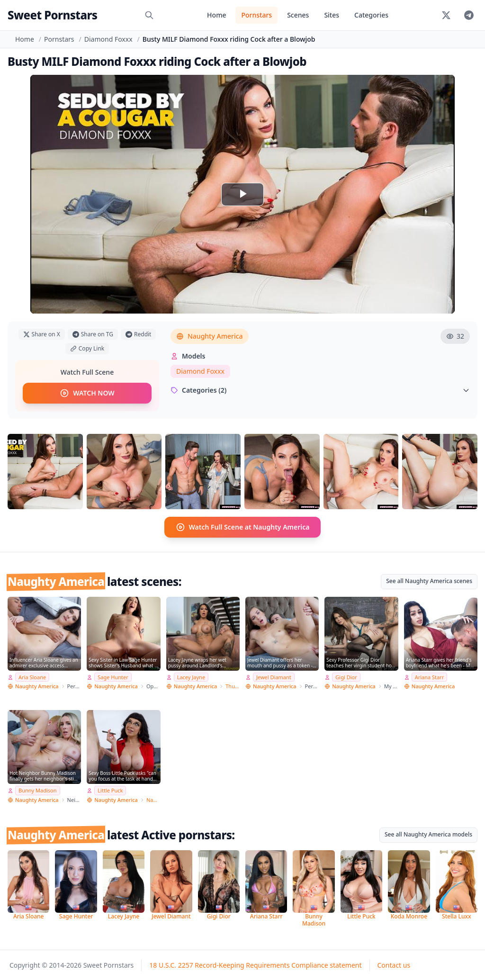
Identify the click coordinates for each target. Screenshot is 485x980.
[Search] (149, 15)
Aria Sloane (32, 677)
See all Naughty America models (428, 834)
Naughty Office (153, 799)
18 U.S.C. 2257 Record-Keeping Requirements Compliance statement (255, 965)
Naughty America (210, 336)
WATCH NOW (87, 393)
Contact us (394, 965)
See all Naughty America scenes (429, 581)
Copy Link (87, 348)
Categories (371, 15)
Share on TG (93, 334)
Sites (332, 15)
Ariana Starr (430, 677)
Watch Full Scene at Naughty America (243, 527)
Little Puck (110, 790)
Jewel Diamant (274, 677)
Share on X (42, 334)
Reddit (138, 334)
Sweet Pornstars (52, 15)
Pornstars (256, 15)
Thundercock (233, 686)
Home (216, 15)
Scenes (298, 15)
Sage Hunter (113, 677)
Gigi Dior (346, 677)
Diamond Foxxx (108, 39)
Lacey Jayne (191, 677)
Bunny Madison (38, 790)
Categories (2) (320, 390)
